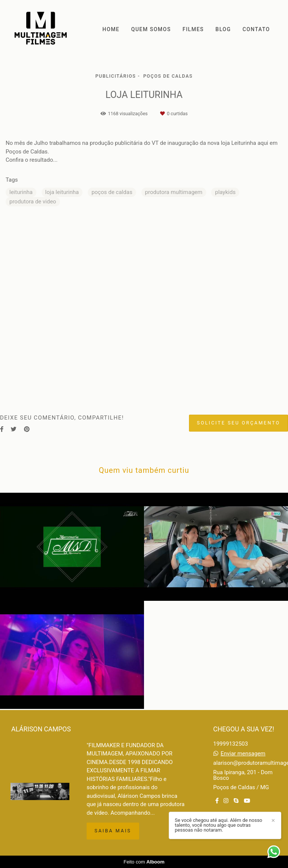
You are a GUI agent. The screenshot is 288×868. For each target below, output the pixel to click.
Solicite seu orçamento (238, 423)
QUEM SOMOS (151, 29)
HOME (111, 29)
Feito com (144, 862)
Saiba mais (113, 831)
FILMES (193, 29)
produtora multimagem (174, 192)
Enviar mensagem (243, 754)
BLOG (223, 29)
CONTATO (256, 29)
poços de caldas (112, 192)
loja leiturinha (62, 192)
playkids (225, 192)
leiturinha (21, 192)
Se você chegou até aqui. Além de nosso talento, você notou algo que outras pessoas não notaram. (218, 825)
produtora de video (33, 202)
